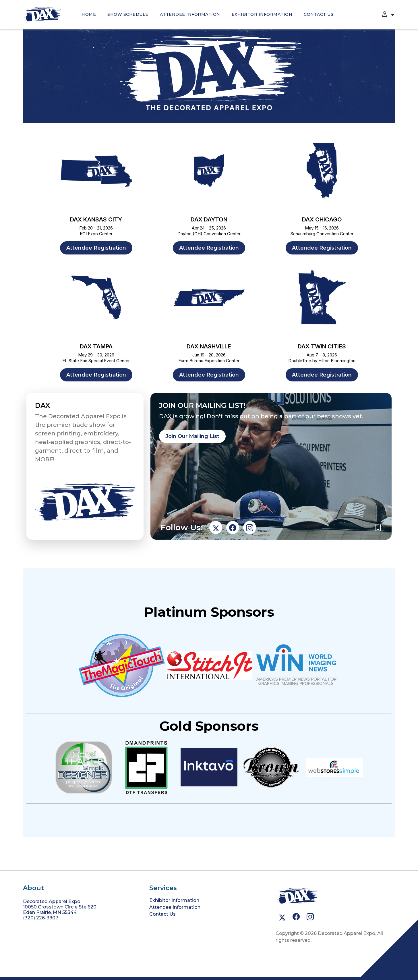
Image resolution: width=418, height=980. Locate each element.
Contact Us (319, 14)
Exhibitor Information (262, 14)
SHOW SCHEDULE (128, 14)
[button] (385, 14)
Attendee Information (190, 14)
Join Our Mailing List (192, 436)
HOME (89, 14)
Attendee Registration (96, 248)
